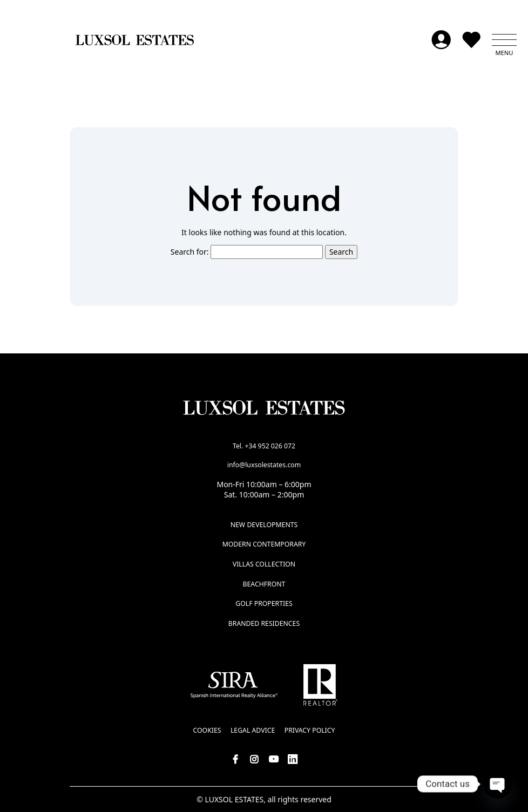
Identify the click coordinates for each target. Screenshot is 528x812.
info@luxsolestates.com (264, 465)
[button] (504, 40)
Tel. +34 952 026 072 (264, 446)
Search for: (190, 252)
